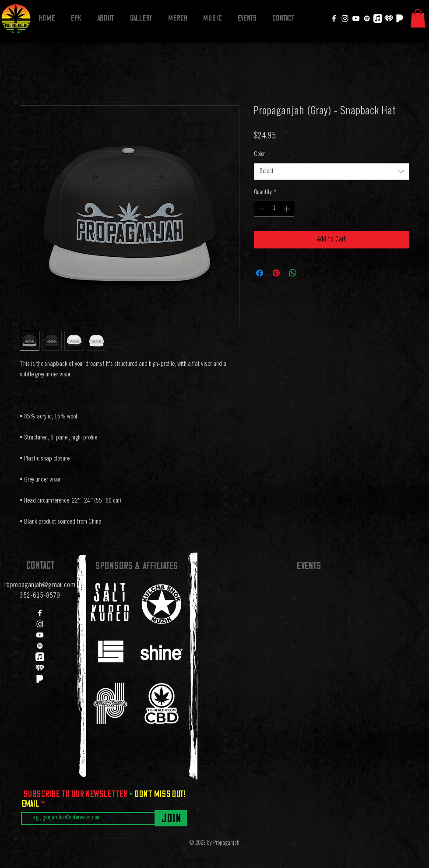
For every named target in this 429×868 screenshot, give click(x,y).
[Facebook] (334, 18)
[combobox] (332, 172)
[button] (418, 18)
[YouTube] (356, 18)
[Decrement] (261, 209)
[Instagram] (345, 18)
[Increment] (287, 209)
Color (259, 155)
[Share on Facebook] (260, 273)
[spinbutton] (274, 209)
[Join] (171, 818)
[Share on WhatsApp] (293, 273)
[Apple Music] (378, 18)
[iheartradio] (389, 18)
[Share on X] (309, 273)
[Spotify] (367, 18)
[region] (110, 602)
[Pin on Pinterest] (276, 273)
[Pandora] (400, 18)
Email (31, 804)
